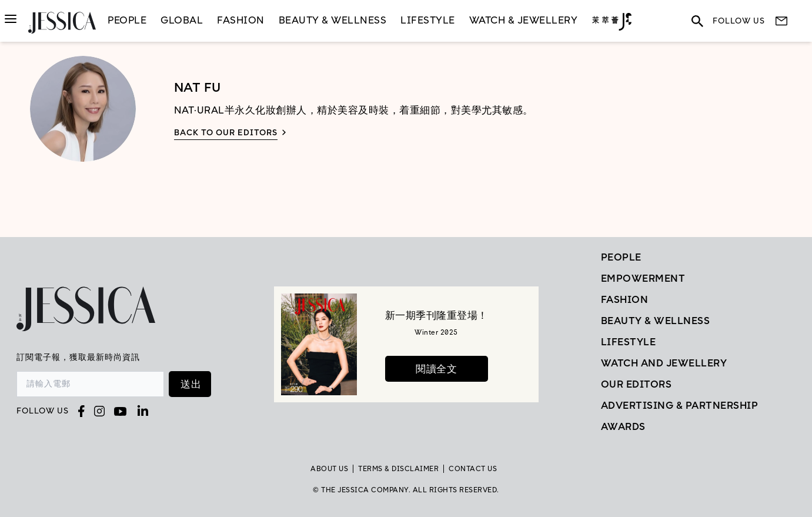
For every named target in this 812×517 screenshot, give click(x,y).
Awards (623, 426)
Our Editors (636, 384)
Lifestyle (629, 342)
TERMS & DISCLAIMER (398, 469)
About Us (329, 469)
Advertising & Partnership (680, 405)
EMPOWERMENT (643, 278)
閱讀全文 (436, 369)
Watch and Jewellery (664, 363)
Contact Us (473, 469)
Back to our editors (226, 133)
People (127, 20)
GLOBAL (182, 20)
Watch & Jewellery (524, 20)
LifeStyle (428, 20)
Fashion (241, 20)
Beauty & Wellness (333, 20)
